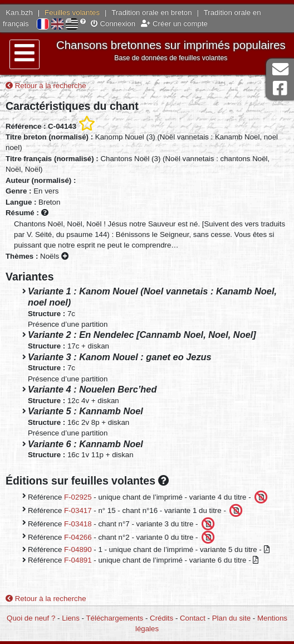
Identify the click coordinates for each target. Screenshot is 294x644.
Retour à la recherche (46, 86)
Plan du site (231, 618)
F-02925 (78, 497)
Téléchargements (115, 618)
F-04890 (78, 549)
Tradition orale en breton (151, 13)
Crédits (161, 618)
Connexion (113, 24)
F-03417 (78, 510)
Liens (71, 618)
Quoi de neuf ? (31, 618)
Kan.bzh (19, 13)
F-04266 (78, 537)
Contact (193, 618)
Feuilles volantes (72, 13)
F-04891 (78, 560)
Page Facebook (280, 88)
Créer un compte (174, 24)
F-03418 (78, 523)
